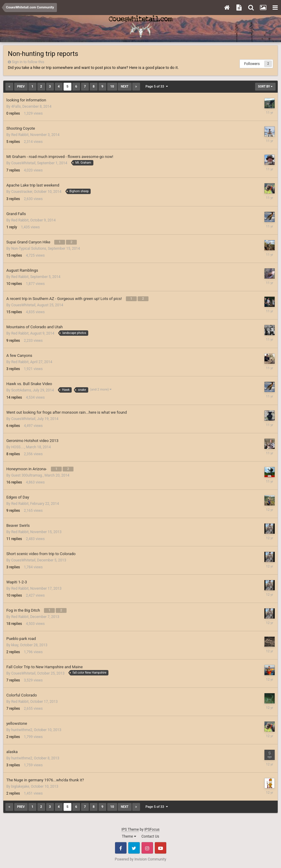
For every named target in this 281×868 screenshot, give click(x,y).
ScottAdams (21, 390)
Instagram (147, 848)
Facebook (121, 848)
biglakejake (20, 786)
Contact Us (150, 836)
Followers (252, 64)
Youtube (161, 848)
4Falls (16, 107)
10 (112, 86)
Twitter (134, 848)
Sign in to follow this (28, 62)
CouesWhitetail (23, 163)
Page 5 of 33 (157, 86)
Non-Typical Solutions (29, 249)
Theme (129, 836)
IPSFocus (152, 829)
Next (125, 86)
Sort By (265, 86)
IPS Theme (130, 829)
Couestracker (22, 192)
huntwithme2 (22, 730)
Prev (21, 86)
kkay (15, 645)
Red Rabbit (20, 135)
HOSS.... (18, 447)
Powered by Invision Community (140, 859)
